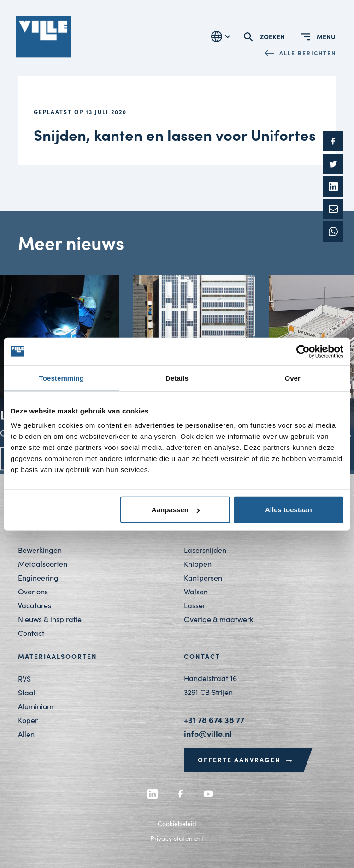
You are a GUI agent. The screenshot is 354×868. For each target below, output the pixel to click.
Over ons (33, 591)
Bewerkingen (40, 550)
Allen (26, 734)
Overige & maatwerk (219, 619)
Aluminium (36, 706)
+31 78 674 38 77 (214, 720)
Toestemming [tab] (62, 378)
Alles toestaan (289, 510)
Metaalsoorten (43, 564)
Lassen (195, 605)
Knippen (198, 564)
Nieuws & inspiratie (50, 619)
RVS (24, 679)
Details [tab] (177, 378)
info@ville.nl (208, 733)
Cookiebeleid (177, 823)
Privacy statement (177, 838)
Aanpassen (176, 510)
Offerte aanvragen (246, 760)
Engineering (38, 578)
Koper (28, 720)
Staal (27, 692)
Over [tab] (292, 378)
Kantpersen (203, 578)
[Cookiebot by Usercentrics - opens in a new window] (303, 351)
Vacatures (35, 605)
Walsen (196, 591)
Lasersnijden (205, 550)
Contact (31, 633)
